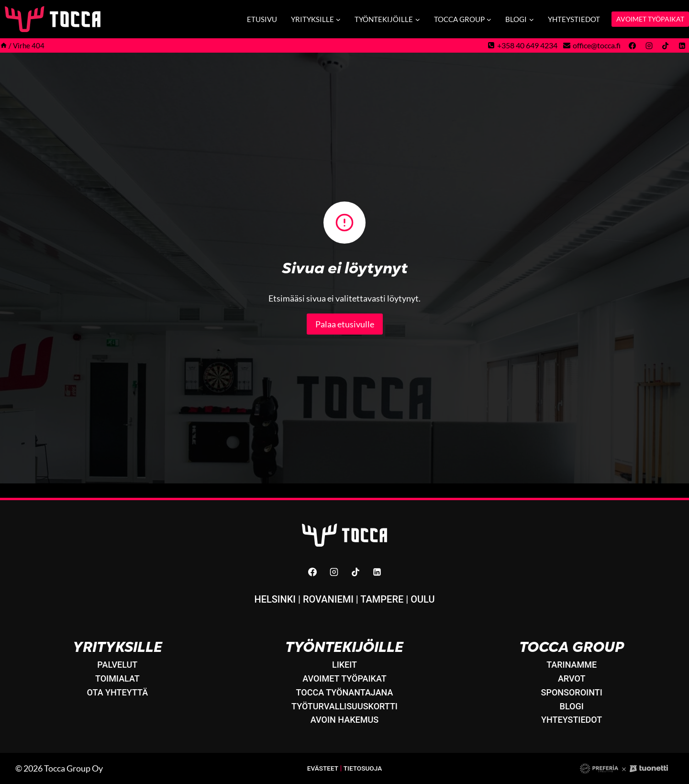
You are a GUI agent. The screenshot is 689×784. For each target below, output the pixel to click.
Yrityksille (117, 647)
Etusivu (262, 19)
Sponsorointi (572, 692)
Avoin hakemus (344, 720)
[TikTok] (666, 45)
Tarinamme (572, 665)
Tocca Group (572, 647)
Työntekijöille (344, 647)
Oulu (422, 599)
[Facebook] (633, 45)
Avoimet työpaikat (344, 678)
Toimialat (117, 678)
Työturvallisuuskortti (344, 706)
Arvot (572, 678)
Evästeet (322, 768)
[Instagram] (649, 45)
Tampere (382, 599)
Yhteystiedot (574, 19)
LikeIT (344, 665)
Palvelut (117, 665)
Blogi (572, 706)
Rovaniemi (328, 599)
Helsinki (275, 599)
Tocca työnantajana (345, 692)
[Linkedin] (682, 45)
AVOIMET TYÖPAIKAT (650, 19)
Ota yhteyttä (118, 692)
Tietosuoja (363, 768)
